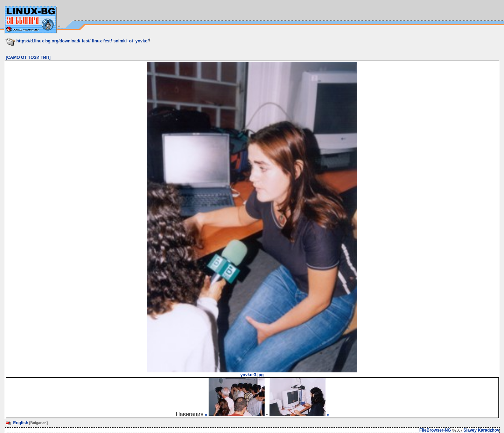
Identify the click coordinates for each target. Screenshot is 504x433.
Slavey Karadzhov (481, 430)
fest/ (86, 41)
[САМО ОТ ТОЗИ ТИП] (28, 57)
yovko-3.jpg (252, 373)
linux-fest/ (102, 41)
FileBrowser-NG (435, 430)
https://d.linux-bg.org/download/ (48, 41)
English (20, 423)
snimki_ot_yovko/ (131, 41)
